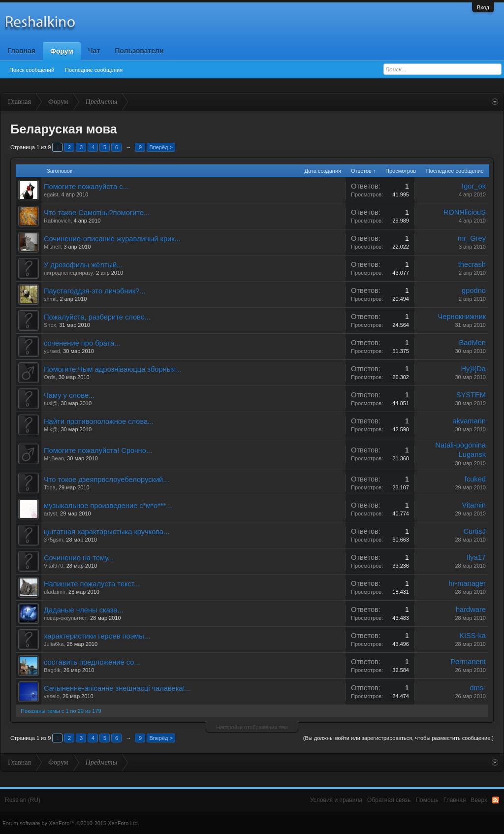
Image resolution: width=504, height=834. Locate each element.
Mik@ (51, 429)
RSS (496, 800)
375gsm (53, 540)
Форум (62, 51)
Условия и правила (336, 800)
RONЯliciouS (465, 212)
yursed (52, 351)
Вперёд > (161, 147)
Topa (50, 487)
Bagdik (52, 670)
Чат (94, 51)
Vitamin (474, 505)
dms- (478, 688)
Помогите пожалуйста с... (86, 187)
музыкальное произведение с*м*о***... (108, 506)
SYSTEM (471, 395)
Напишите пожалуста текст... (92, 584)
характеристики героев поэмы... (97, 636)
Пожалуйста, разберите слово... (97, 317)
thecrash (472, 264)
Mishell (52, 247)
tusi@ (51, 403)
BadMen (472, 343)
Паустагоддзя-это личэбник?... (94, 291)
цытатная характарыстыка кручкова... (107, 532)
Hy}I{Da (473, 369)
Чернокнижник (462, 317)
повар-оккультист (65, 618)
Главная (21, 51)
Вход (483, 7)
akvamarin (469, 421)
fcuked (475, 479)
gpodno (474, 290)
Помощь (427, 800)
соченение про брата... (82, 343)
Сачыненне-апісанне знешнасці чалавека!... (117, 688)
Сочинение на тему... (79, 558)
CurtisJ (474, 531)
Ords (50, 377)
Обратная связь (389, 800)
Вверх (479, 800)
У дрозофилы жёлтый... (83, 265)
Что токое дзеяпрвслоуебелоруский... (107, 480)
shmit (50, 299)
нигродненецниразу (68, 273)
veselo (52, 696)
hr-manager (467, 583)
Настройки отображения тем (252, 727)
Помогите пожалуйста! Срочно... (98, 450)
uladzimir (55, 592)
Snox (50, 325)
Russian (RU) (23, 800)
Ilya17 (476, 557)
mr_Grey (472, 238)
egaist (51, 194)
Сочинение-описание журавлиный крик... (112, 239)
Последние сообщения (94, 70)
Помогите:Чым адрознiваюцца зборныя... (113, 369)
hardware (471, 609)
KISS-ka (472, 636)
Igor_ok (474, 186)
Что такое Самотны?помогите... (97, 213)
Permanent (468, 662)
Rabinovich (57, 221)
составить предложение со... (92, 662)
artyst (50, 513)
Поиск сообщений (32, 70)
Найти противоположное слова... (99, 421)
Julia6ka (54, 644)
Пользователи (139, 51)
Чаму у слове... (69, 395)
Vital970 (54, 566)
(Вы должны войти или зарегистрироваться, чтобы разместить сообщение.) (398, 738)
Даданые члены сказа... (84, 610)
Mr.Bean (54, 458)
